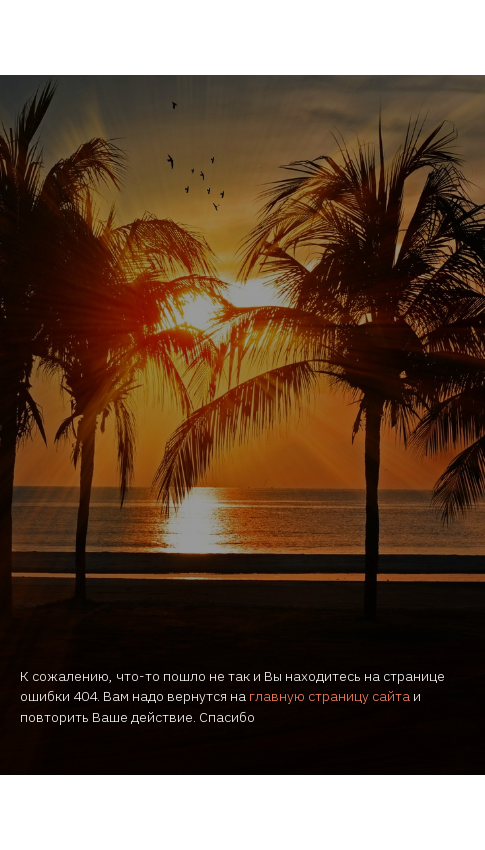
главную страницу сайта (329, 696)
